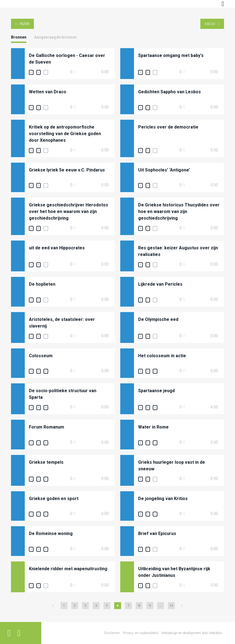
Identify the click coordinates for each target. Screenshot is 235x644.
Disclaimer (112, 633)
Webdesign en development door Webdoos (192, 633)
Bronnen (19, 37)
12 (171, 606)
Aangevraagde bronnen (55, 37)
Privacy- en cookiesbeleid (141, 633)
